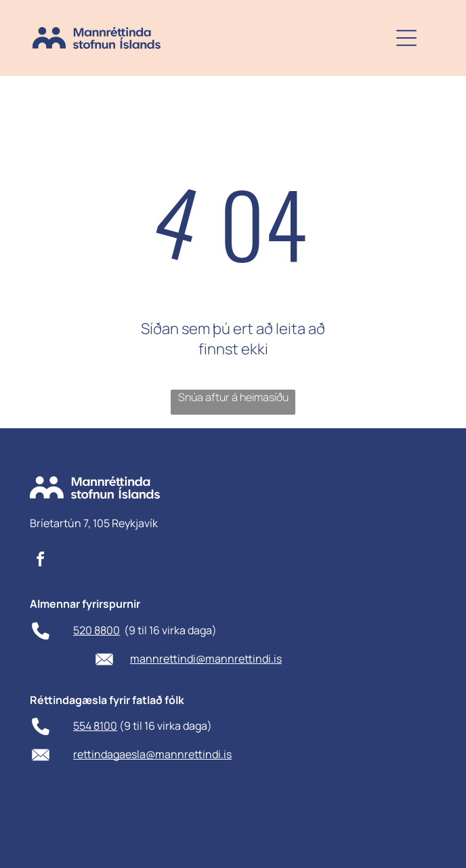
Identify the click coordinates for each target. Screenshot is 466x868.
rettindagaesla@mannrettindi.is (152, 754)
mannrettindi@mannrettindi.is (206, 659)
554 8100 (95, 726)
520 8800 (97, 630)
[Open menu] (406, 38)
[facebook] (41, 561)
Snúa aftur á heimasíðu (233, 397)
